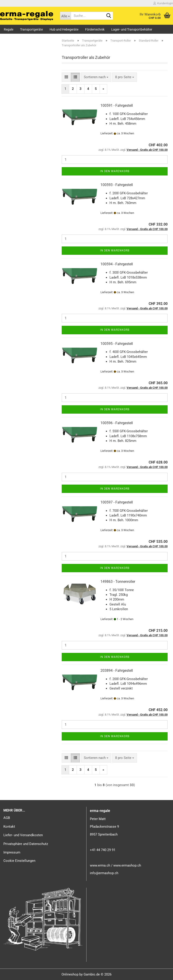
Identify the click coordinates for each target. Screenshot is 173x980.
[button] (66, 77)
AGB (7, 818)
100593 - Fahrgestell (117, 185)
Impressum (12, 852)
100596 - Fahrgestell (117, 423)
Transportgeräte (31, 29)
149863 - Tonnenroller (118, 582)
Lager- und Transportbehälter (132, 29)
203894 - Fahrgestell (117, 671)
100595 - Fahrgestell (117, 344)
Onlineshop (70, 974)
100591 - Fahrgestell (117, 105)
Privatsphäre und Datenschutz (26, 844)
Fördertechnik (95, 29)
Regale (9, 29)
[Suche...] (65, 16)
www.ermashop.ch (127, 865)
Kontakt (9, 827)
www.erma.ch (100, 865)
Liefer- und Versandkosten (23, 835)
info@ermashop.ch (104, 873)
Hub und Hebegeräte (64, 29)
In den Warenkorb (115, 171)
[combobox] (96, 77)
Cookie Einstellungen (19, 861)
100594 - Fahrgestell (117, 264)
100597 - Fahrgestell (117, 502)
